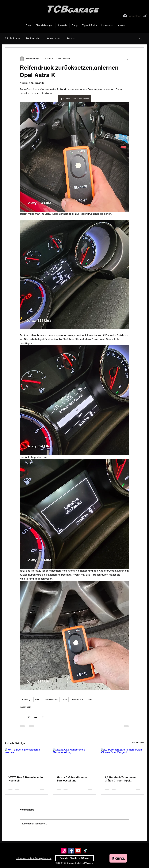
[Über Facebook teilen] (21, 717)
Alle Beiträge (12, 38)
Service (71, 38)
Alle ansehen (138, 743)
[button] (145, 15)
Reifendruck (77, 699)
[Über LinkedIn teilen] (36, 717)
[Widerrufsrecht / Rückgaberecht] (34, 858)
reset (38, 699)
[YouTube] (78, 851)
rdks (90, 699)
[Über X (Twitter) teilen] (28, 717)
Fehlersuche (33, 38)
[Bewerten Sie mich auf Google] (74, 858)
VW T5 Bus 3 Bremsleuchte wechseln (26, 779)
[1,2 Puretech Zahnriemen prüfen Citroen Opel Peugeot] (123, 760)
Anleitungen (53, 38)
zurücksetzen (51, 699)
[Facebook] (71, 851)
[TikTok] (85, 851)
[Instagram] (64, 851)
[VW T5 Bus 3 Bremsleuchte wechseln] (26, 760)
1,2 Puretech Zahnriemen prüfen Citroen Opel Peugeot (121, 779)
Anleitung (26, 699)
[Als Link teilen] (43, 717)
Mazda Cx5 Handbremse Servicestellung (72, 779)
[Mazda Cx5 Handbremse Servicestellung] (75, 760)
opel (65, 699)
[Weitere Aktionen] (128, 59)
